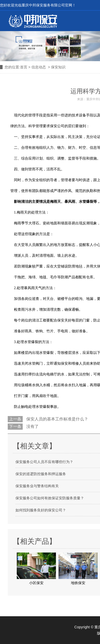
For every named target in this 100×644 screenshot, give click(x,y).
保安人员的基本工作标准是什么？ (57, 419)
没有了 (32, 426)
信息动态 (39, 67)
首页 (24, 67)
